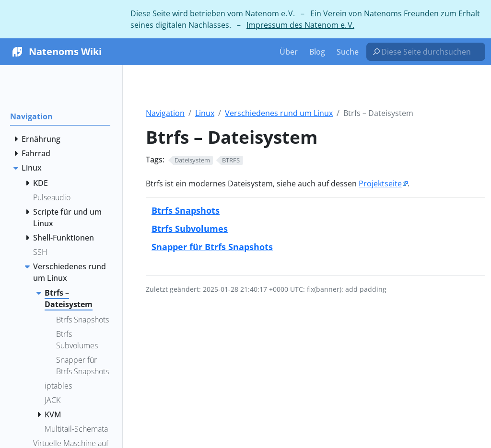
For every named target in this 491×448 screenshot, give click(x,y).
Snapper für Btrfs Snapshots (212, 247)
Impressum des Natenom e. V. (300, 25)
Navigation (165, 113)
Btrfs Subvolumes (190, 228)
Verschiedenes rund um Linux (279, 113)
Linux (205, 113)
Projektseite (380, 184)
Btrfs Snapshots (186, 210)
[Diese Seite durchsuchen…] (430, 52)
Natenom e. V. (270, 13)
